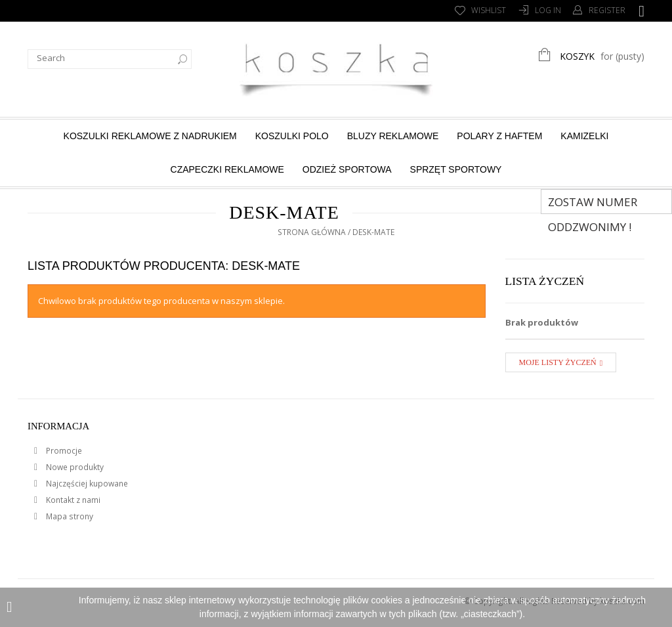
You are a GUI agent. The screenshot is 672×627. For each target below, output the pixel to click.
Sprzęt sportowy (456, 169)
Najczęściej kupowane (86, 484)
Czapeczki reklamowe (227, 169)
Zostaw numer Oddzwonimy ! (593, 204)
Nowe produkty (74, 467)
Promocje (63, 451)
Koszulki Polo (292, 136)
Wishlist (489, 10)
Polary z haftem (499, 136)
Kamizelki (584, 136)
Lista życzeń (545, 281)
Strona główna (312, 232)
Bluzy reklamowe (393, 136)
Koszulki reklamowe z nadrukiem (150, 136)
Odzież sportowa (347, 169)
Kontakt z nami (72, 500)
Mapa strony (69, 516)
